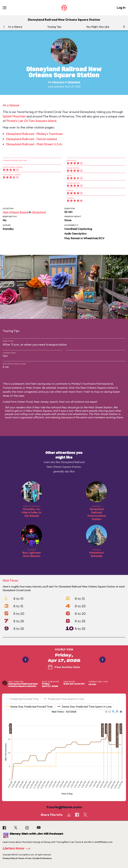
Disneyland (74, 82)
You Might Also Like (98, 27)
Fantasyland (105, 384)
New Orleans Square (15, 212)
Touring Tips (54, 27)
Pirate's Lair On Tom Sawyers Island (31, 121)
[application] (64, 753)
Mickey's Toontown (83, 384)
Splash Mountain (14, 116)
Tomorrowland (12, 388)
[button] (124, 27)
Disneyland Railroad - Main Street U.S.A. (34, 144)
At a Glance (15, 27)
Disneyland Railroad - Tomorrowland (31, 139)
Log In (121, 8)
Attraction (58, 82)
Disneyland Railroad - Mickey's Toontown (34, 134)
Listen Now (17, 849)
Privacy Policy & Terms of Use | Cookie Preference (27, 858)
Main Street (33, 388)
